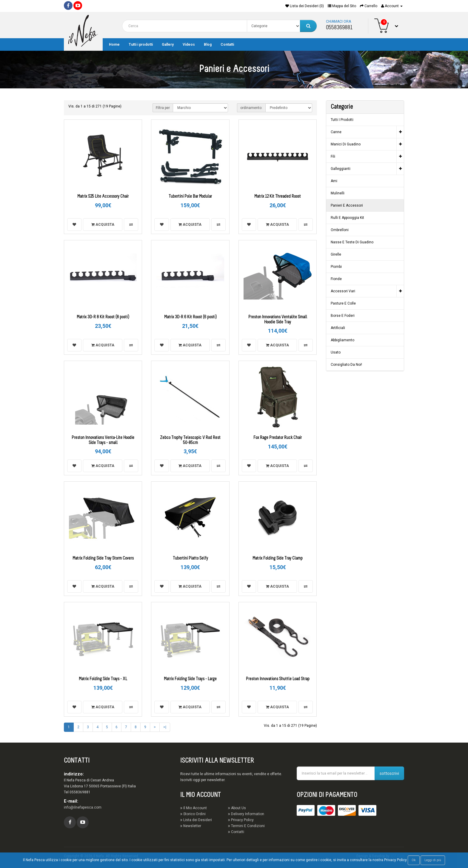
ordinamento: (251, 108)
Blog (208, 44)
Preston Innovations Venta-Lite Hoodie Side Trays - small (103, 440)
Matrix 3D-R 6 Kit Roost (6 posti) (190, 317)
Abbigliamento (342, 340)
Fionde (336, 279)
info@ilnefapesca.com (83, 807)
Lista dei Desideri (196, 820)
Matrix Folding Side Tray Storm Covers (103, 559)
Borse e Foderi (343, 316)
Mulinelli (338, 193)
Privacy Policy (241, 820)
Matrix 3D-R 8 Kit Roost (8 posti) (103, 317)
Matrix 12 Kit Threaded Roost (278, 197)
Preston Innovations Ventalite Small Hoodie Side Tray (278, 320)
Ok (414, 860)
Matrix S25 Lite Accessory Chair (103, 197)
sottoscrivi (389, 773)
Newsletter (191, 826)
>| (165, 727)
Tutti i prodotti (141, 44)
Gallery (168, 44)
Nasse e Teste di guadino (352, 242)
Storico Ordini (193, 814)
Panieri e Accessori (347, 205)
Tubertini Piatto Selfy (190, 559)
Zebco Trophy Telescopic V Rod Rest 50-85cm (190, 440)
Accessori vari (343, 291)
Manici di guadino (346, 144)
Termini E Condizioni (246, 826)
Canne (336, 132)
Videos (189, 44)
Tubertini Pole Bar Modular (190, 197)
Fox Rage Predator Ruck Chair (278, 438)
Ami (334, 181)
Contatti (227, 44)
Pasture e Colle (343, 303)
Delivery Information (246, 814)
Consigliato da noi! (346, 365)
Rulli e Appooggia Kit (347, 218)
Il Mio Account (194, 808)
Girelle (336, 254)
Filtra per (163, 108)
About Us (237, 808)
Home (114, 44)
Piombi (336, 267)
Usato (336, 352)
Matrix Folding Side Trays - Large (190, 679)
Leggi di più (433, 860)
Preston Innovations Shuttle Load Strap (278, 679)
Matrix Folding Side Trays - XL (103, 679)
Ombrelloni (340, 230)
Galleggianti (341, 169)
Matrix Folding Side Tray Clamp (278, 559)
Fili (333, 156)
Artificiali (338, 328)
